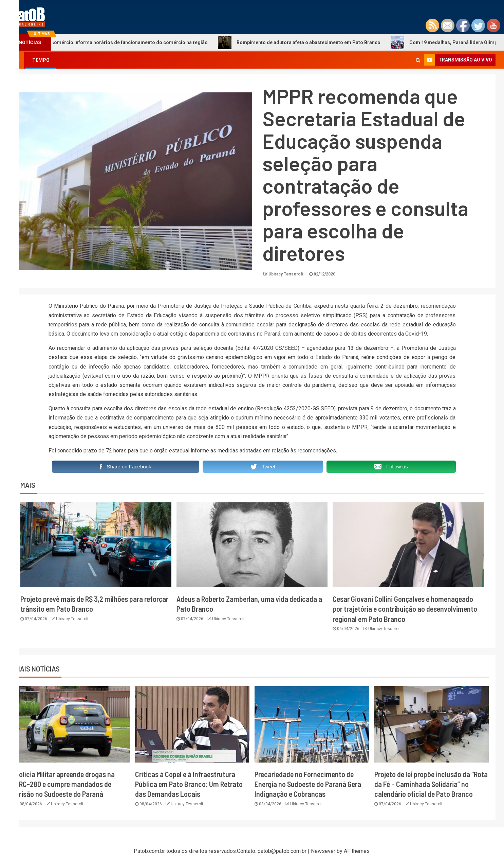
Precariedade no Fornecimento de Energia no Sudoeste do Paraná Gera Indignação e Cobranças (308, 784)
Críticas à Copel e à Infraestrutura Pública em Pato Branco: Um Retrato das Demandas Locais (189, 784)
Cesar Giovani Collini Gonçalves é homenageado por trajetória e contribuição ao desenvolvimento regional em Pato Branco (405, 609)
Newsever (323, 851)
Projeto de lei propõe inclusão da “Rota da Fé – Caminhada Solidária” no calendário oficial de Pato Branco (431, 784)
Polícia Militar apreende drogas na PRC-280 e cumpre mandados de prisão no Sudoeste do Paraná (65, 784)
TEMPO (41, 60)
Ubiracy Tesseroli (286, 274)
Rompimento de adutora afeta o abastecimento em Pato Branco (310, 42)
